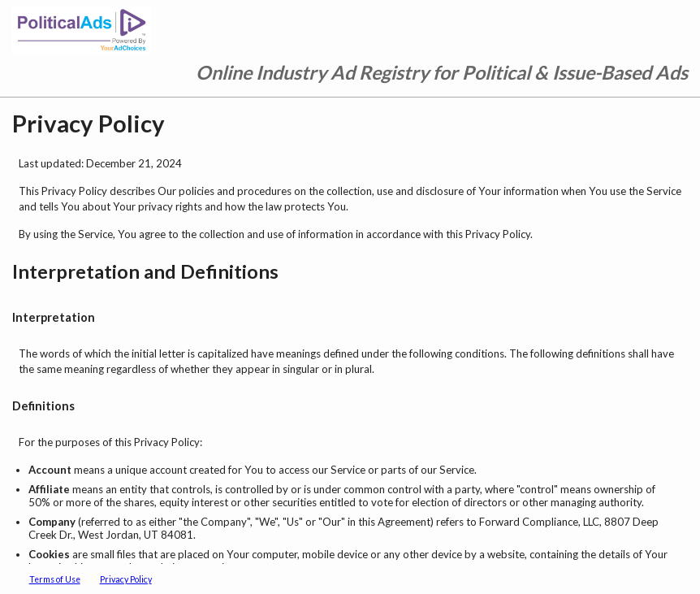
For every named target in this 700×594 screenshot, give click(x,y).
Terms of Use (55, 579)
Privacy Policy (126, 579)
